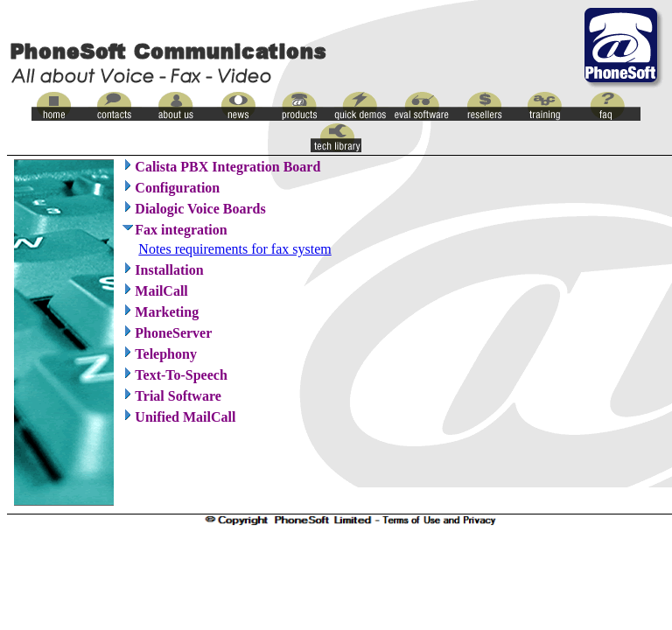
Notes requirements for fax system (234, 249)
